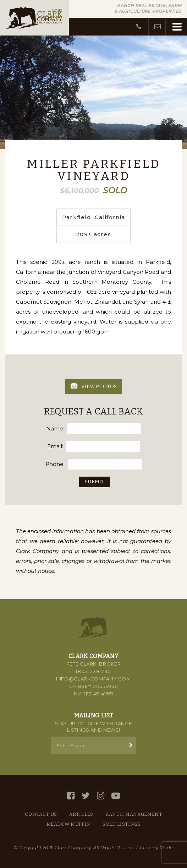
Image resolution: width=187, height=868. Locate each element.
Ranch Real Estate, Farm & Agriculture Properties (148, 8)
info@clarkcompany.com (93, 679)
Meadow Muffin (68, 824)
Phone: (55, 464)
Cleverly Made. (157, 847)
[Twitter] (86, 796)
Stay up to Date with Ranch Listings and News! (94, 727)
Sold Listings (122, 824)
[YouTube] (116, 796)
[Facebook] (71, 796)
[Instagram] (101, 796)
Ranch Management (134, 814)
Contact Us (41, 814)
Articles (81, 814)
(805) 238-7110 (93, 671)
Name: (55, 428)
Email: (55, 446)
